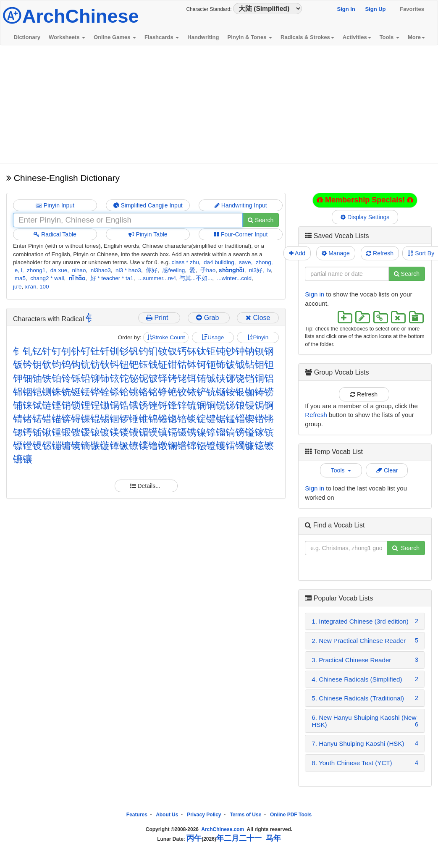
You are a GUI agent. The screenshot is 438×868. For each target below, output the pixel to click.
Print (159, 318)
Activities (357, 37)
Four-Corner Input (241, 234)
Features (137, 815)
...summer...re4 (157, 278)
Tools (389, 37)
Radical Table (55, 234)
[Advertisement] (219, 104)
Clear (387, 470)
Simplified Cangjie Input (148, 205)
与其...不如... (196, 278)
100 (44, 287)
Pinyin (258, 337)
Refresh (380, 253)
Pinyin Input (55, 205)
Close (258, 318)
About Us (167, 815)
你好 (152, 270)
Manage (336, 253)
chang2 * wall (47, 278)
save (245, 262)
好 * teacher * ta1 (112, 278)
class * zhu (185, 262)
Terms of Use (245, 815)
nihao (79, 270)
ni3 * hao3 (128, 270)
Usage (213, 337)
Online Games (115, 37)
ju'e (17, 287)
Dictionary (27, 37)
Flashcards (162, 37)
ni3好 (256, 270)
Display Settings (365, 217)
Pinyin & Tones (250, 37)
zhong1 (36, 270)
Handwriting (203, 37)
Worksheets (67, 37)
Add (297, 253)
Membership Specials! (365, 200)
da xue (59, 270)
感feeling (173, 270)
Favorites (412, 9)
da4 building (219, 262)
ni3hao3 (101, 270)
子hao (208, 270)
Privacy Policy (204, 815)
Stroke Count (166, 337)
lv (269, 270)
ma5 (20, 278)
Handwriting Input (241, 205)
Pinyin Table (148, 234)
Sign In (346, 9)
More (416, 37)
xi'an (30, 287)
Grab (208, 318)
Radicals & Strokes (307, 37)
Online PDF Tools (291, 815)
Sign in (315, 294)
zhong (264, 262)
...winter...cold (234, 278)
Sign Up (375, 9)
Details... (146, 486)
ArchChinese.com (223, 829)
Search (261, 220)
